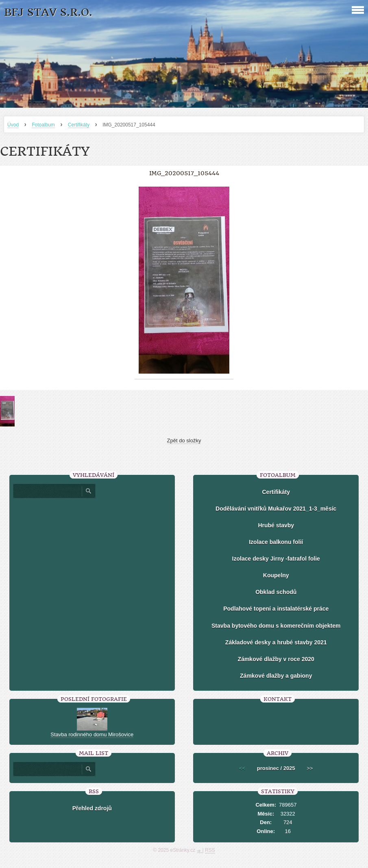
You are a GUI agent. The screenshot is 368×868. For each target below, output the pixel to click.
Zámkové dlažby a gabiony (276, 676)
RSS (210, 850)
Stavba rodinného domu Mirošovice (92, 734)
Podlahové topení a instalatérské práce (276, 609)
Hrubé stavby (276, 525)
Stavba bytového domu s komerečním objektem (276, 626)
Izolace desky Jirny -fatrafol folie (276, 559)
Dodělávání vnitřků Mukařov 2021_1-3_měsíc (276, 509)
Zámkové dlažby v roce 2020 (276, 659)
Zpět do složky (184, 441)
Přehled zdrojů (92, 808)
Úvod (13, 125)
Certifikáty (79, 125)
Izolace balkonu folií (276, 542)
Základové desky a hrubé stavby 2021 (276, 642)
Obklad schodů (276, 592)
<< (242, 768)
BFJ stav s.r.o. (48, 12)
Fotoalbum (43, 125)
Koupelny (276, 575)
